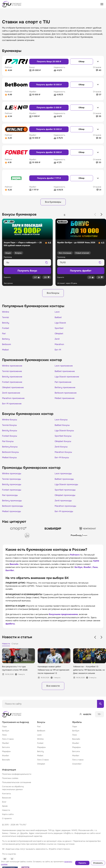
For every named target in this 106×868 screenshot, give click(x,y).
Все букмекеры (53, 202)
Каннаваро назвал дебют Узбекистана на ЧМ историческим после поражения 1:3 (53, 675)
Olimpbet (59, 335)
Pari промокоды (10, 500)
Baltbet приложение (65, 373)
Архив (5, 811)
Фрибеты (77, 727)
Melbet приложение (65, 401)
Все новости (53, 691)
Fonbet (6, 329)
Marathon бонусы (64, 456)
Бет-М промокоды (64, 516)
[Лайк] (37, 278)
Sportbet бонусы (63, 439)
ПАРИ (96, 566)
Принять (82, 863)
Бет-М (58, 351)
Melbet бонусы (10, 461)
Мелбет (6, 748)
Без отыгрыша (65, 253)
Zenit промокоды (64, 505)
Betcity (6, 324)
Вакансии (6, 803)
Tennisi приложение (13, 373)
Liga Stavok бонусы (65, 434)
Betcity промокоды (12, 489)
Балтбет (10, 575)
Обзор (82, 61)
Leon (57, 313)
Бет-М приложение (12, 406)
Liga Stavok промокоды (67, 489)
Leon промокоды (64, 478)
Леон (95, 572)
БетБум (78, 572)
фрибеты (10, 628)
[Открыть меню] (102, 4)
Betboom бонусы (11, 456)
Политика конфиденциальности (17, 779)
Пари (4, 732)
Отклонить (98, 863)
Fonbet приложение (13, 384)
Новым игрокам (82, 253)
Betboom (7, 346)
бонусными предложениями (63, 619)
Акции (8, 253)
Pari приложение (64, 384)
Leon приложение (64, 368)
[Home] (12, 719)
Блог (4, 807)
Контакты (6, 799)
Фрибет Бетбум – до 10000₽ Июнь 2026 (76, 243)
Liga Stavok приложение (68, 379)
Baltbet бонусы (63, 428)
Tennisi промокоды (12, 483)
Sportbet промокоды (66, 494)
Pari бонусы (8, 445)
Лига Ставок (8, 744)
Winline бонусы (10, 423)
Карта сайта (8, 819)
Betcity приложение (13, 379)
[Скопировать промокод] (47, 263)
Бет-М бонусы (62, 461)
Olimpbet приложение (14, 390)
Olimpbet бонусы (64, 445)
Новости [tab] (6, 648)
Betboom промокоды (13, 511)
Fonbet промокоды (12, 494)
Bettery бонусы (10, 450)
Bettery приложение (65, 390)
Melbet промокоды (12, 516)
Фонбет (87, 572)
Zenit (57, 340)
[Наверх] (85, 719)
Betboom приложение (66, 395)
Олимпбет (77, 769)
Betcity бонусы (10, 434)
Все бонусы (53, 293)
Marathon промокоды (66, 511)
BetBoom (41, 736)
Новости (6, 815)
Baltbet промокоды (65, 483)
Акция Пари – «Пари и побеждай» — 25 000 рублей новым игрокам (23, 244)
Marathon (60, 346)
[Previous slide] (95, 215)
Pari (4, 335)
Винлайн (14, 569)
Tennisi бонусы (10, 428)
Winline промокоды (12, 478)
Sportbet (59, 329)
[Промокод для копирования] (25, 263)
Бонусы (18, 253)
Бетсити (6, 752)
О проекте (7, 824)
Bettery (6, 340)
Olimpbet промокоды (66, 500)
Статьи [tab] (15, 648)
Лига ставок (78, 765)
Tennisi (6, 318)
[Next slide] (101, 215)
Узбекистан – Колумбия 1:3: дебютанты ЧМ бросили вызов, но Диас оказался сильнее (89, 675)
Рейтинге (75, 560)
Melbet (6, 351)
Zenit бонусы (61, 450)
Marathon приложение (14, 401)
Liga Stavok (61, 324)
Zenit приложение (12, 395)
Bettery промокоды (12, 505)
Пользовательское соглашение (17, 787)
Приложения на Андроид (15, 727)
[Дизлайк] (47, 278)
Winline (6, 313)
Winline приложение (13, 368)
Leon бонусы (61, 423)
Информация (9, 775)
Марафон (6, 756)
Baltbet (58, 318)
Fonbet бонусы (10, 439)
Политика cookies (10, 783)
